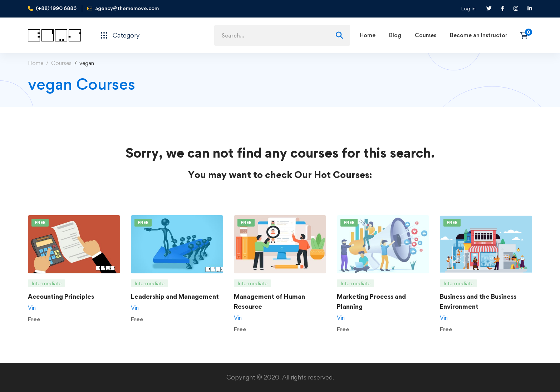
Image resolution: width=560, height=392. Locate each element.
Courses (61, 63)
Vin (32, 308)
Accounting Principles (61, 296)
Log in (468, 8)
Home (36, 63)
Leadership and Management (175, 296)
